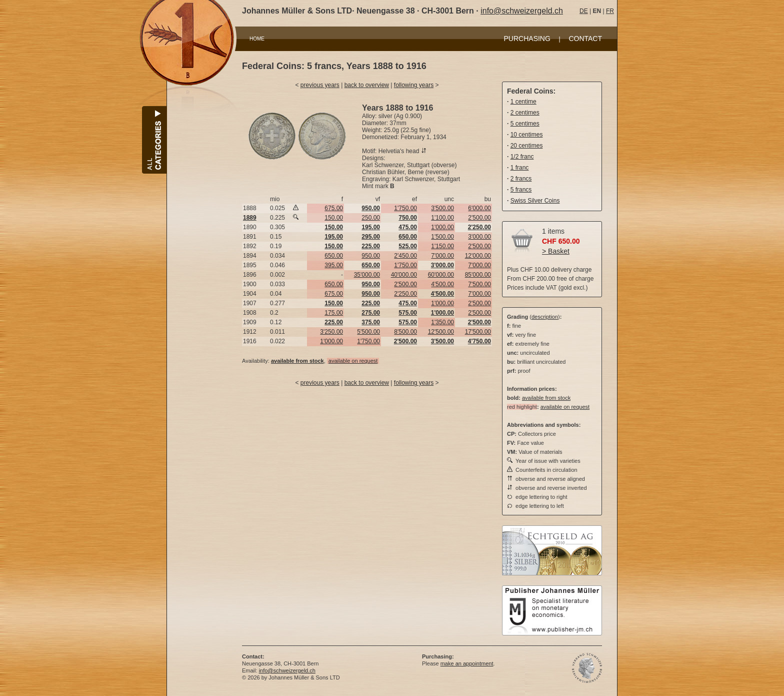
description (545, 317)
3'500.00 (442, 208)
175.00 (334, 313)
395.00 (334, 265)
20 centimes (527, 146)
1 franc (520, 168)
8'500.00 (405, 332)
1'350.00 (442, 322)
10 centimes (527, 135)
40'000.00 (404, 275)
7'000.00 (442, 256)
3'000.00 (479, 237)
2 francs (521, 179)
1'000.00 (442, 227)
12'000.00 (478, 256)
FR (610, 11)
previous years (320, 85)
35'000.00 (367, 275)
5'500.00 (368, 332)
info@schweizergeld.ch (522, 11)
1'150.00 (442, 246)
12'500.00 (441, 332)
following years (414, 85)
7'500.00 (479, 284)
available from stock (546, 398)
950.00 (371, 256)
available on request (353, 361)
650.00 (334, 256)
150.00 (334, 218)
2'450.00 (405, 256)
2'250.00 (405, 294)
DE (584, 11)
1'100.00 (442, 218)
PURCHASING (527, 39)
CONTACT (585, 39)
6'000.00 (479, 208)
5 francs (521, 190)
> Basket (556, 251)
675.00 (334, 208)
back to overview (367, 85)
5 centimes (525, 124)
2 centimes (525, 113)
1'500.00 (442, 237)
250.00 (371, 218)
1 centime (523, 102)
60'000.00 (441, 275)
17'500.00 (478, 332)
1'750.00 (405, 208)
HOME (257, 39)
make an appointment (467, 663)
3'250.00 (331, 332)
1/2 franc (522, 157)
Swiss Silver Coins (535, 201)
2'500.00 (479, 218)
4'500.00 (442, 284)
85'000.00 (478, 275)
